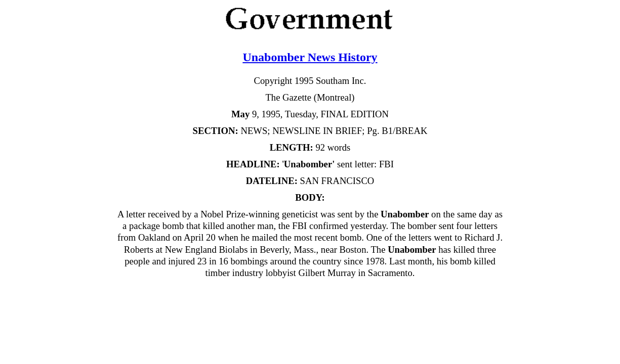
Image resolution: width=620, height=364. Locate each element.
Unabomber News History (310, 57)
